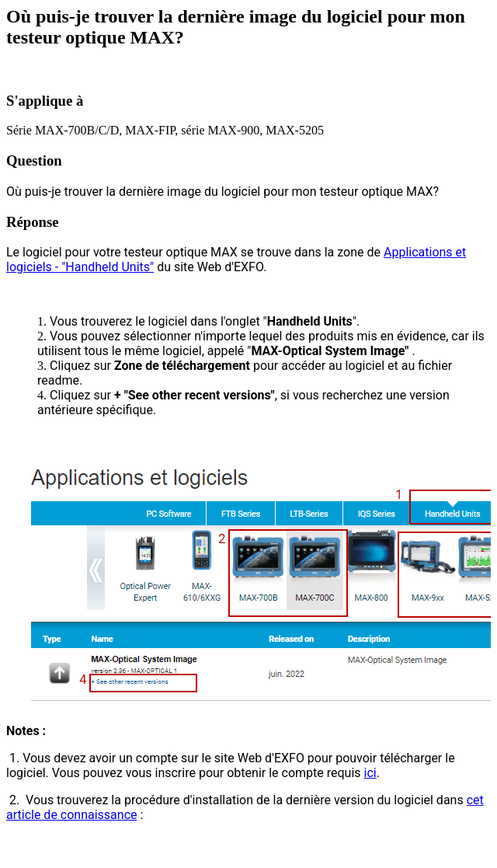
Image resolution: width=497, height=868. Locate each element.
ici (370, 773)
